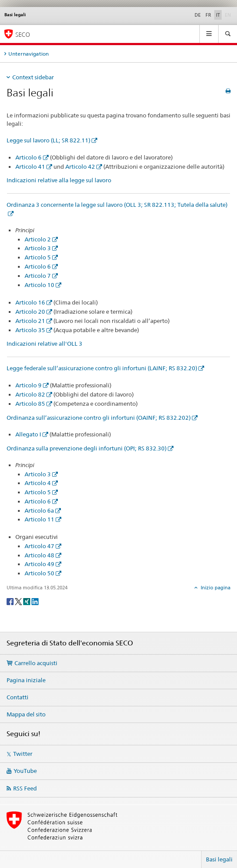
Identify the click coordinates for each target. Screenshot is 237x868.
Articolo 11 (39, 519)
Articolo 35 (30, 330)
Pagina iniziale (26, 680)
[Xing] (27, 601)
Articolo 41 (30, 167)
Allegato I (28, 434)
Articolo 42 (80, 167)
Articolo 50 (39, 573)
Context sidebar (33, 77)
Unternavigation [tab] (28, 54)
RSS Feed (25, 788)
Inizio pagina (215, 588)
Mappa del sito (26, 714)
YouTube (25, 771)
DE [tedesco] (198, 15)
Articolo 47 (39, 546)
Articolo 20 (30, 312)
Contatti (18, 697)
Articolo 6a (39, 510)
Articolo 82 (30, 394)
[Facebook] (11, 601)
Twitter (23, 754)
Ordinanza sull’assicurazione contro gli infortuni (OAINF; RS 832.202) (99, 418)
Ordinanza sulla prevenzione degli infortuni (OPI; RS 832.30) (87, 448)
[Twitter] (19, 601)
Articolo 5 (38, 257)
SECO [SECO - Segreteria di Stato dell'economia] (23, 34)
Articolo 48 (39, 555)
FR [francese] (208, 15)
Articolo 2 (38, 239)
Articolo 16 (30, 302)
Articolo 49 (39, 564)
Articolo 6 (28, 157)
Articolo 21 (30, 321)
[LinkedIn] (35, 601)
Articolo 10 (39, 285)
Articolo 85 (30, 404)
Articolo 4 (38, 483)
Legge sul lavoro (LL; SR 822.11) (48, 140)
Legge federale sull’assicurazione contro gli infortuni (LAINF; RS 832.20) (102, 368)
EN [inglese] (229, 14)
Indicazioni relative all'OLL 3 (44, 344)
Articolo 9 (28, 385)
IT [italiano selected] (218, 15)
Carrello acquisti (36, 663)
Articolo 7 (38, 276)
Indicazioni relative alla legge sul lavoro (59, 180)
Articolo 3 (38, 248)
